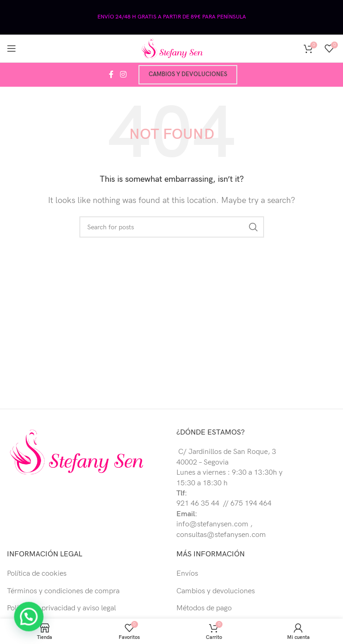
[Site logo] (172, 48)
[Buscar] (172, 227)
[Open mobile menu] (12, 48)
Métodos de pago (204, 608)
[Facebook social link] (111, 75)
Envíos (187, 574)
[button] (20, 620)
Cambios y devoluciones (188, 74)
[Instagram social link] (123, 75)
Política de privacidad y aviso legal (61, 608)
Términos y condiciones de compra (63, 591)
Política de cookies (37, 574)
